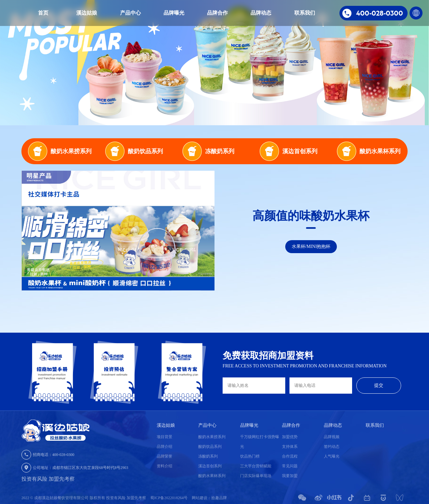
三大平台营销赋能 (256, 466)
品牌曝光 (174, 13)
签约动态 (332, 447)
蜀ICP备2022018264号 (169, 498)
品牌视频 (332, 437)
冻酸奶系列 (208, 456)
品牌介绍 (165, 447)
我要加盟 (290, 476)
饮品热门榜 (250, 456)
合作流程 (290, 456)
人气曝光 (332, 456)
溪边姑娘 (87, 13)
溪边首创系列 (210, 466)
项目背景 (165, 437)
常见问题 (290, 466)
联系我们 (305, 13)
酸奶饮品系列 (210, 447)
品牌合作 (217, 13)
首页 (43, 13)
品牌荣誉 (165, 456)
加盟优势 (290, 437)
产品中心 (130, 13)
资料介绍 (165, 466)
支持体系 (290, 447)
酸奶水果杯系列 (212, 476)
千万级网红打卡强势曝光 (260, 442)
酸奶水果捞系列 (212, 437)
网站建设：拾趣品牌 (209, 498)
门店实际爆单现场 (256, 476)
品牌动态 (261, 13)
